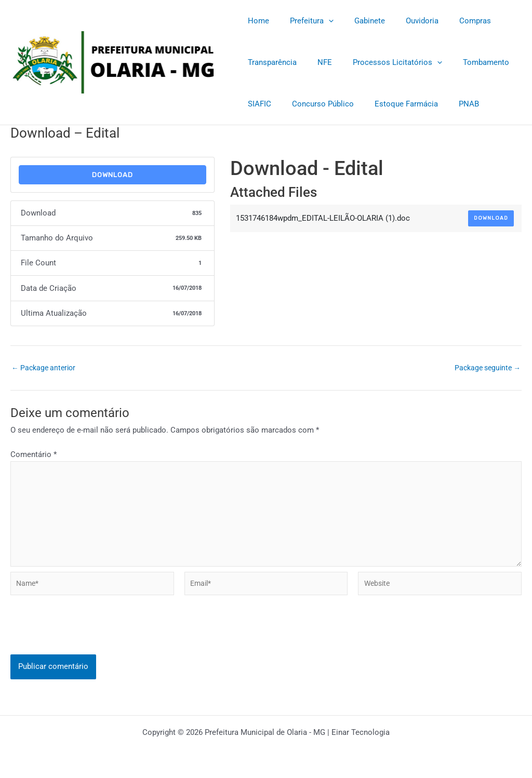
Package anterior (46, 368)
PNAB (451, 104)
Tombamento (468, 62)
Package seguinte (485, 368)
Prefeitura (304, 21)
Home (256, 21)
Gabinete (357, 21)
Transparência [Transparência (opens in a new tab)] (270, 62)
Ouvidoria (404, 21)
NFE (317, 62)
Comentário (34, 454)
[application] (321, 21)
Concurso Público (315, 104)
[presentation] (89, 647)
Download (112, 175)
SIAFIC (257, 104)
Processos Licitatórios (384, 62)
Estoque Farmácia (393, 104)
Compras (452, 21)
